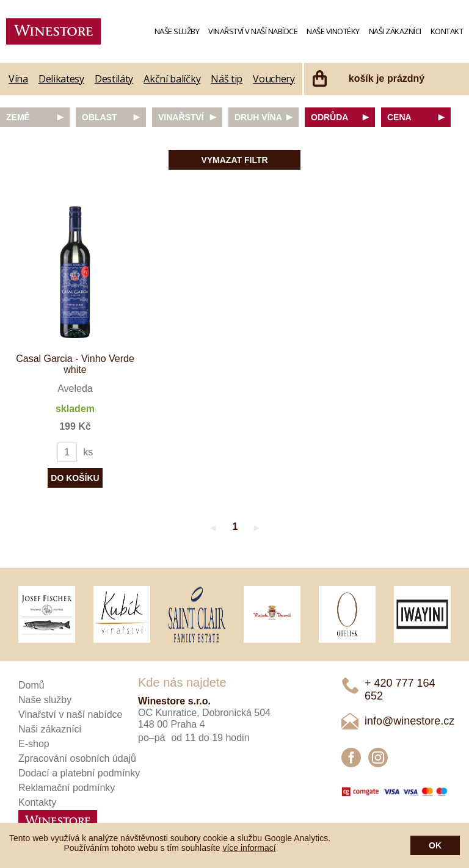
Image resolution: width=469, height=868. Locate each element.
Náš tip (227, 79)
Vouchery (274, 79)
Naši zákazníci (395, 31)
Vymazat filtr (234, 160)
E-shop (34, 744)
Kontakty (37, 802)
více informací (249, 848)
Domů (31, 685)
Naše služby (177, 31)
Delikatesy (61, 79)
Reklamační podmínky (67, 788)
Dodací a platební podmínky (79, 773)
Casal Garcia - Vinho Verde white (75, 364)
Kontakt (447, 31)
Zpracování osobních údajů (77, 758)
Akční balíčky (172, 79)
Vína (18, 79)
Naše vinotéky (333, 31)
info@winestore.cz (409, 721)
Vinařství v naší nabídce (253, 31)
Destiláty (114, 79)
